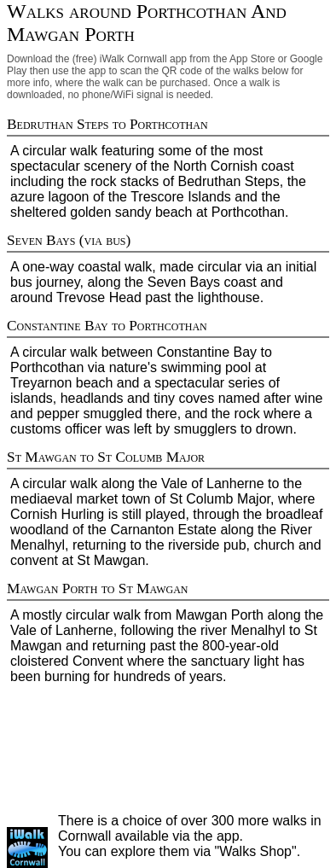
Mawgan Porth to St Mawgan (98, 588)
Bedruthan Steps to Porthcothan (107, 124)
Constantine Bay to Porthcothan (107, 326)
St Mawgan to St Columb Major (106, 457)
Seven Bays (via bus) (69, 240)
